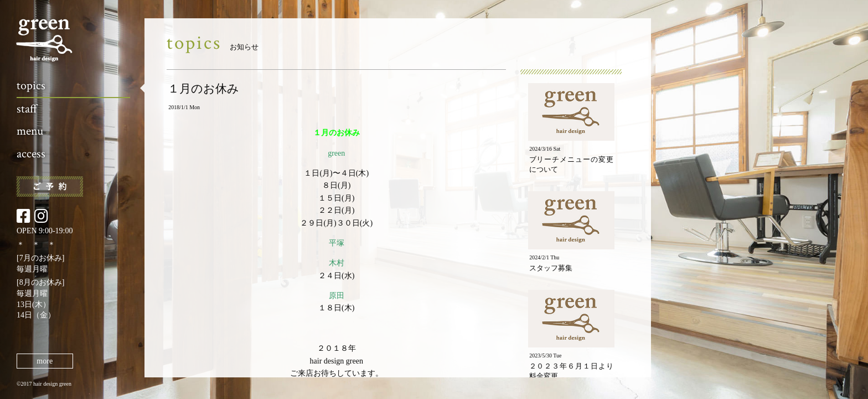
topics (31, 86)
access (31, 154)
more (45, 361)
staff (27, 109)
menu (30, 131)
